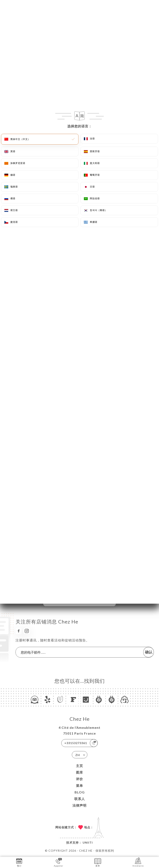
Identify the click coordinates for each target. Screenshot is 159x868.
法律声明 (79, 805)
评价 (79, 779)
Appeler (58, 862)
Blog (80, 792)
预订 (19, 862)
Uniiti (88, 842)
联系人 (80, 799)
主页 (79, 766)
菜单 (79, 785)
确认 (149, 652)
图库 (79, 772)
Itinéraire (138, 862)
